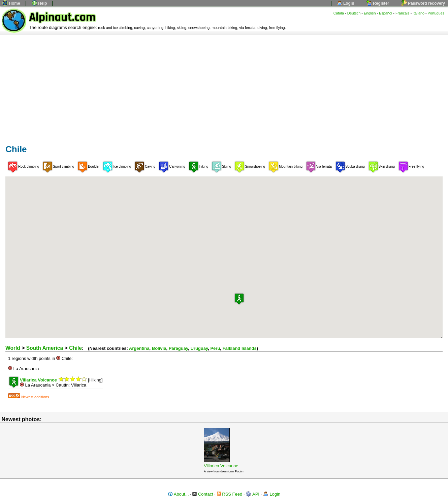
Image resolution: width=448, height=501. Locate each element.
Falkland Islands (240, 348)
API (253, 494)
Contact (203, 494)
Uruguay (199, 348)
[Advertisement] (224, 85)
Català (339, 13)
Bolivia (159, 348)
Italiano (419, 13)
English (370, 13)
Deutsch (354, 13)
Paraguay (179, 348)
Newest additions (28, 397)
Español (386, 13)
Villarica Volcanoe (221, 466)
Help (39, 3)
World (13, 348)
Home (11, 3)
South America (45, 348)
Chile (75, 348)
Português (436, 13)
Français (403, 13)
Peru (215, 348)
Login (346, 3)
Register (378, 3)
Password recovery (423, 3)
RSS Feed (230, 494)
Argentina (139, 348)
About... (178, 494)
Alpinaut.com (62, 17)
